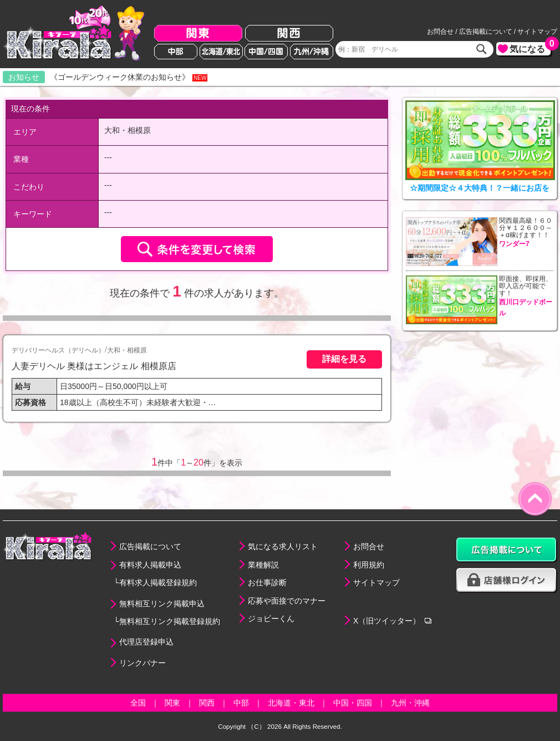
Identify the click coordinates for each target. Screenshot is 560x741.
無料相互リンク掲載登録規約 (170, 621)
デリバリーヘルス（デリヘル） (58, 350)
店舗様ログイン (507, 581)
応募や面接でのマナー (287, 601)
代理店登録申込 (146, 642)
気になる (530, 48)
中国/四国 (266, 52)
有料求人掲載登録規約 (158, 582)
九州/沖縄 (312, 52)
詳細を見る (344, 359)
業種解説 (263, 565)
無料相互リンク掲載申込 (162, 604)
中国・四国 (353, 703)
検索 (482, 49)
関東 (198, 34)
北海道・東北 (291, 703)
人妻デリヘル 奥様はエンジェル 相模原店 (94, 366)
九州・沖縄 (410, 703)
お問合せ (440, 32)
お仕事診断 (267, 582)
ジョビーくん (271, 619)
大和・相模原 (127, 350)
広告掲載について (486, 32)
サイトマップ (537, 32)
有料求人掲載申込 (150, 565)
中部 (176, 52)
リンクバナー (142, 663)
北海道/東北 (221, 52)
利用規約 (369, 565)
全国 (138, 703)
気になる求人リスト (283, 546)
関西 (289, 34)
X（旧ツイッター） (387, 621)
